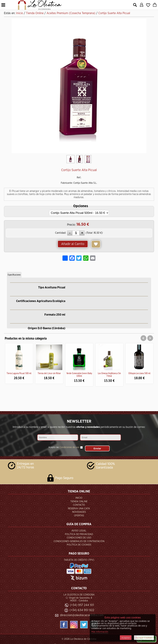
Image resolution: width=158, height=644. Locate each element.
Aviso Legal (79, 531)
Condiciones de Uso (79, 538)
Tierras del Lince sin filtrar (49, 373)
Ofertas (79, 516)
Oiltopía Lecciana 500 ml (139, 373)
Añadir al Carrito (73, 244)
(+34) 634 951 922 (82, 610)
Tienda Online (79, 502)
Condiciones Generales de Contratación (79, 541)
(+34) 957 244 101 (82, 605)
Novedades (79, 512)
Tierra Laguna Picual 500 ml (19, 373)
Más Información (100, 632)
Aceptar (126, 638)
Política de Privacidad (79, 534)
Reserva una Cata (79, 509)
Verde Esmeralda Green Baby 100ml (79, 374)
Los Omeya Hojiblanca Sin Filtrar (109, 374)
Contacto (79, 505)
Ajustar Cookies (144, 638)
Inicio (79, 498)
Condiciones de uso (69, 447)
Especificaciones (14, 275)
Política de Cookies (79, 545)
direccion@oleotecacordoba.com (82, 615)
